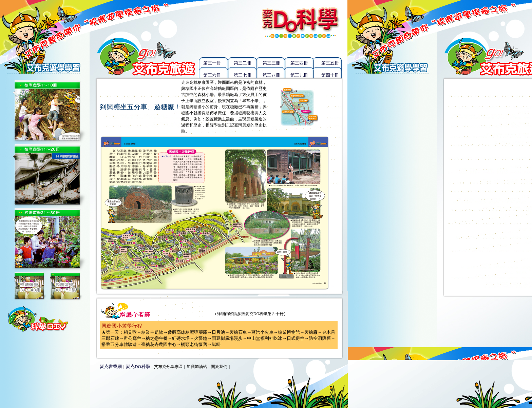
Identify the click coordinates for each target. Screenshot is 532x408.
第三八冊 (271, 75)
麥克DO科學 (138, 366)
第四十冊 (330, 75)
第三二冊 (243, 63)
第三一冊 (212, 63)
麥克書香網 (111, 366)
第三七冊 (243, 75)
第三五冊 (330, 63)
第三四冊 (299, 63)
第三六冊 (212, 75)
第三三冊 (271, 63)
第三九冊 (299, 75)
